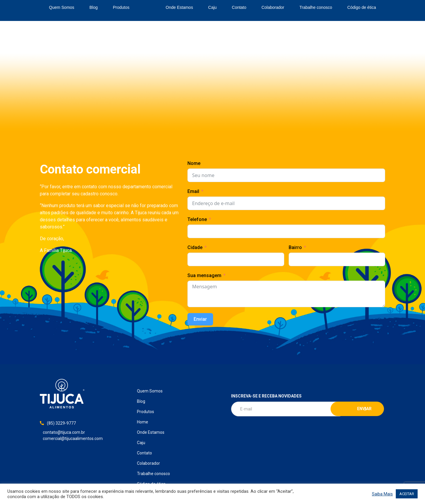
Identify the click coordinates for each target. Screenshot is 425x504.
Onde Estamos (179, 7)
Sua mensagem (204, 275)
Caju (212, 7)
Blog (94, 7)
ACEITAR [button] (407, 494)
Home (148, 8)
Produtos (121, 7)
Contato (239, 7)
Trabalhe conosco (316, 7)
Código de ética (362, 7)
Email (193, 191)
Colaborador (273, 7)
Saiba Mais (382, 494)
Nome (194, 163)
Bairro (295, 247)
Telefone (197, 219)
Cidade (195, 247)
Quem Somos (62, 7)
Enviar (200, 319)
